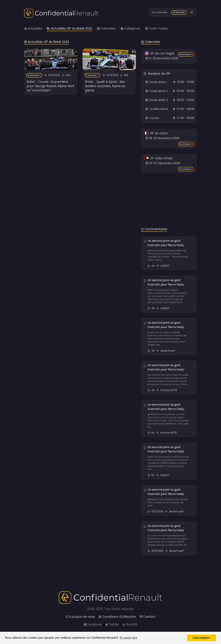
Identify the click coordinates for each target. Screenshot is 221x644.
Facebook (93, 624)
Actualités (33, 29)
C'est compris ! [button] (202, 638)
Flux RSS (130, 624)
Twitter (112, 624)
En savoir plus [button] (129, 638)
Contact (148, 617)
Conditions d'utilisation (117, 617)
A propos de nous (80, 617)
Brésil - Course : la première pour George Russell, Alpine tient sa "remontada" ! (51, 86)
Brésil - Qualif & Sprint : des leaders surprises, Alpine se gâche (105, 86)
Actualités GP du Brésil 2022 (69, 29)
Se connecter (160, 12)
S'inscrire (179, 12)
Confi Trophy (156, 29)
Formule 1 (34, 75)
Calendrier (106, 29)
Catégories (130, 29)
